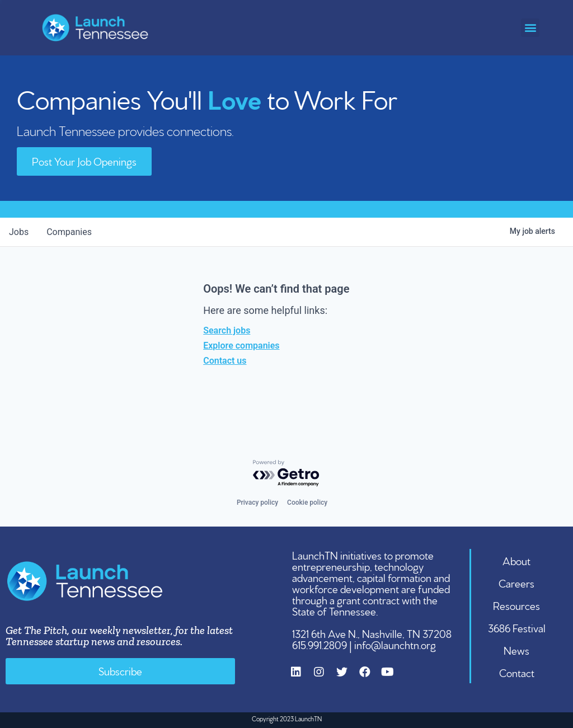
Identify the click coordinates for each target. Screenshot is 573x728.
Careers (516, 583)
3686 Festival (517, 627)
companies (69, 232)
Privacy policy (257, 502)
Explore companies (241, 346)
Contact (517, 672)
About (516, 560)
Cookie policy (307, 502)
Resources (516, 605)
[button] (530, 28)
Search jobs (227, 330)
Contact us (225, 361)
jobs (19, 232)
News (516, 650)
